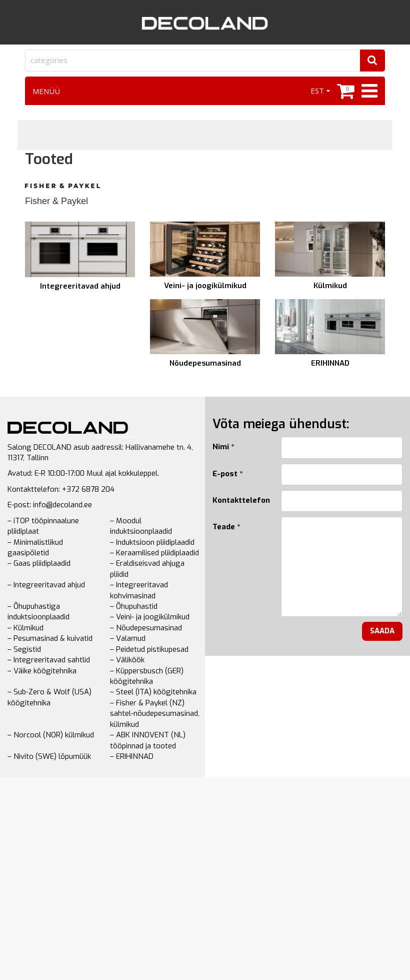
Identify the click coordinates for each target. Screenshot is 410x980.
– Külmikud (25, 628)
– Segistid (24, 649)
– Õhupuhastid (134, 606)
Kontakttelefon (239, 500)
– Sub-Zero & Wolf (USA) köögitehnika (49, 697)
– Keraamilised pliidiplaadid (154, 553)
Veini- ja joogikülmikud (205, 286)
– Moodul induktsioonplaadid (141, 526)
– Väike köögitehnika (42, 671)
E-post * (227, 474)
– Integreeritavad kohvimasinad (139, 590)
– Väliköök (127, 660)
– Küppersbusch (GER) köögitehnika (147, 676)
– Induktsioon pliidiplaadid (152, 542)
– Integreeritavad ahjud (46, 585)
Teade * (226, 527)
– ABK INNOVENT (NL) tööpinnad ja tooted (148, 740)
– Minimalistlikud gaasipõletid (35, 548)
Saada (382, 631)
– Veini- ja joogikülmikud (150, 617)
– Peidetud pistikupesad (149, 649)
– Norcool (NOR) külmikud (51, 735)
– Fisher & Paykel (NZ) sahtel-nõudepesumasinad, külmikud (155, 714)
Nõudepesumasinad (205, 363)
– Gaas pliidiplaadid (39, 563)
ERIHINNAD (330, 363)
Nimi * (223, 447)
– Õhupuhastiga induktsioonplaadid (38, 612)
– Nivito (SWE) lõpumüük (49, 756)
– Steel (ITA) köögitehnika (153, 692)
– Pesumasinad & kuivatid (50, 638)
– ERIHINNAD (132, 756)
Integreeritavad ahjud (80, 286)
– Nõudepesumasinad (146, 628)
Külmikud (330, 286)
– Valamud (128, 638)
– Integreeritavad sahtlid (49, 660)
